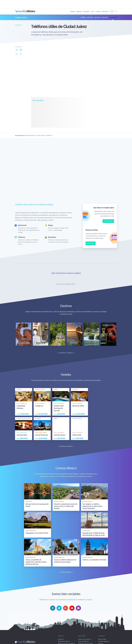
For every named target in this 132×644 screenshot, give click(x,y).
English (112, 11)
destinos (79, 11)
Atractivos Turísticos (85, 639)
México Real (102, 639)
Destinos (32, 135)
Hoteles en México (64, 641)
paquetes (86, 11)
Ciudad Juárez (21, 17)
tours (93, 11)
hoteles (73, 11)
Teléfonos (18, 25)
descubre (105, 11)
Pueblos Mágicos (104, 641)
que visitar (105, 17)
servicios (97, 17)
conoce (98, 11)
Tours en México (83, 641)
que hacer (90, 17)
